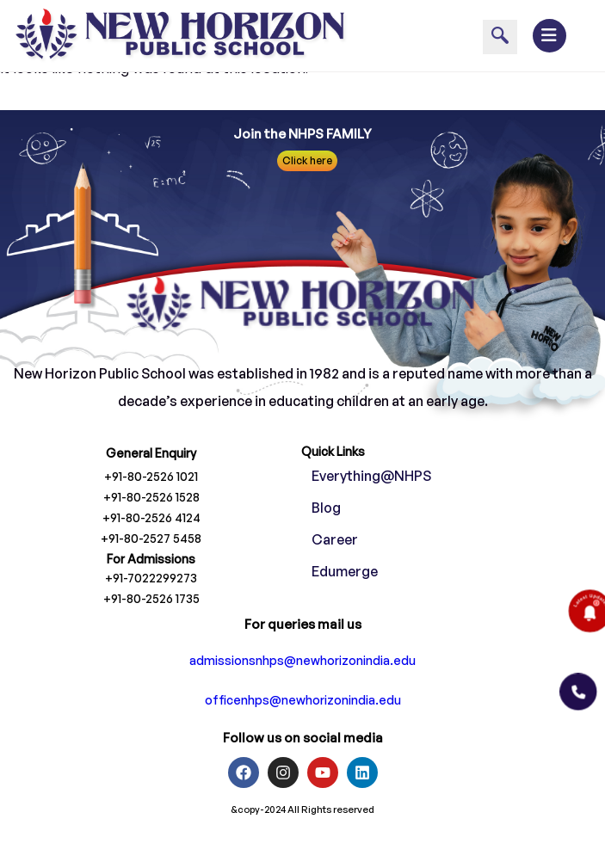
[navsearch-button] (500, 37)
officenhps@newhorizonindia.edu (303, 727)
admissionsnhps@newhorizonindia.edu (302, 688)
